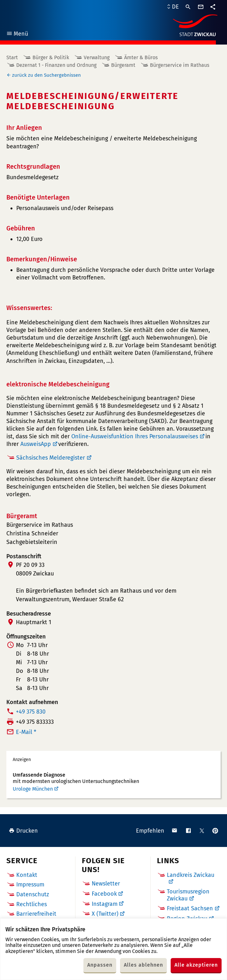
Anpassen (100, 965)
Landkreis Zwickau (191, 875)
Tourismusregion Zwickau (188, 895)
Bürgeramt (123, 65)
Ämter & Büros (141, 57)
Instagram (105, 904)
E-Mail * (26, 732)
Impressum (30, 885)
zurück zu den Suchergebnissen (46, 75)
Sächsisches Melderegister (51, 458)
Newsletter (106, 884)
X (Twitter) (105, 914)
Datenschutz (33, 894)
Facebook (104, 894)
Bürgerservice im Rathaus (180, 65)
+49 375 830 (31, 712)
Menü (17, 35)
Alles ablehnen (143, 965)
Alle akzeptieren (196, 965)
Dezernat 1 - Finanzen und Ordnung (56, 65)
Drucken (23, 831)
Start (12, 57)
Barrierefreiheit (36, 914)
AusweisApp (36, 444)
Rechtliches (32, 904)
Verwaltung (97, 57)
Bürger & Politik (51, 57)
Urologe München (33, 789)
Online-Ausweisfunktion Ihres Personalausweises (135, 436)
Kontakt (27, 875)
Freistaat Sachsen (190, 908)
